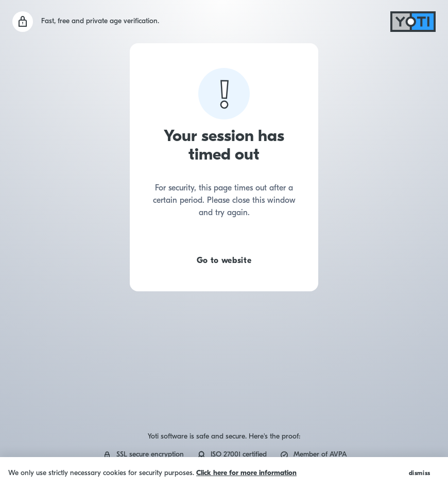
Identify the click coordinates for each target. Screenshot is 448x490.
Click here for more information (246, 473)
